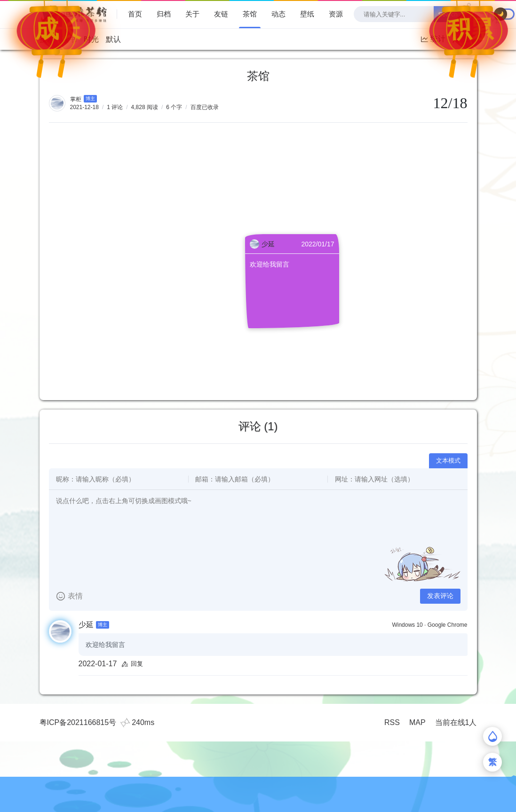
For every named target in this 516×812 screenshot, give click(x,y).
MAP (417, 722)
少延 (86, 625)
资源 (336, 14)
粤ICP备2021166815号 (78, 722)
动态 (278, 14)
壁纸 (307, 14)
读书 (69, 39)
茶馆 (250, 14)
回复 (132, 664)
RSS (392, 722)
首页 (135, 14)
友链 (221, 14)
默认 (113, 39)
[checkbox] (505, 14)
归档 (164, 14)
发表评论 (440, 596)
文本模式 (448, 461)
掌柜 (76, 99)
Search (448, 14)
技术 (47, 39)
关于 (192, 14)
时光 (91, 39)
